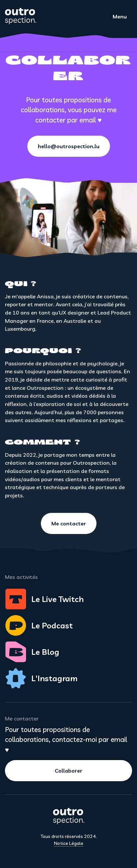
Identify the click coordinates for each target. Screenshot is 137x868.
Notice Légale (69, 843)
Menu (120, 17)
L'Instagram (41, 678)
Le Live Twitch (44, 599)
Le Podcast (39, 625)
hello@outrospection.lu (69, 146)
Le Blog (32, 652)
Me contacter (69, 523)
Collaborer (68, 771)
